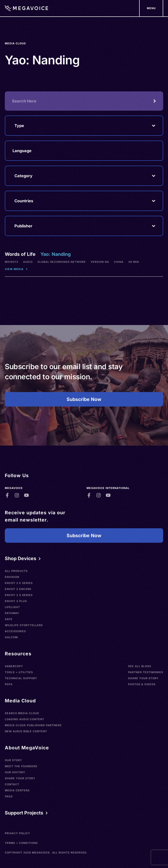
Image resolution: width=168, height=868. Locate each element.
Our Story (13, 760)
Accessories (15, 631)
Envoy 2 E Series (19, 583)
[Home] (26, 8)
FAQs (9, 796)
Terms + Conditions (21, 843)
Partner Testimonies (146, 672)
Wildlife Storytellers (24, 625)
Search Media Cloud (22, 713)
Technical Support (21, 678)
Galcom (11, 637)
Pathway (12, 613)
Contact (12, 784)
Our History (15, 772)
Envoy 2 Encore (18, 589)
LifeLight (12, 607)
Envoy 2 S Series (19, 595)
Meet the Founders (21, 766)
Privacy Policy (17, 833)
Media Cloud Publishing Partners (33, 725)
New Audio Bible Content (26, 731)
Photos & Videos (142, 684)
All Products (16, 571)
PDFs (9, 684)
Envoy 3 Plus (16, 601)
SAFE (9, 619)
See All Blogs (140, 666)
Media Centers (17, 790)
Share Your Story (143, 678)
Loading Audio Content (25, 719)
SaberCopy (14, 666)
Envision (12, 577)
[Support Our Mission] (151, 8)
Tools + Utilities (19, 672)
